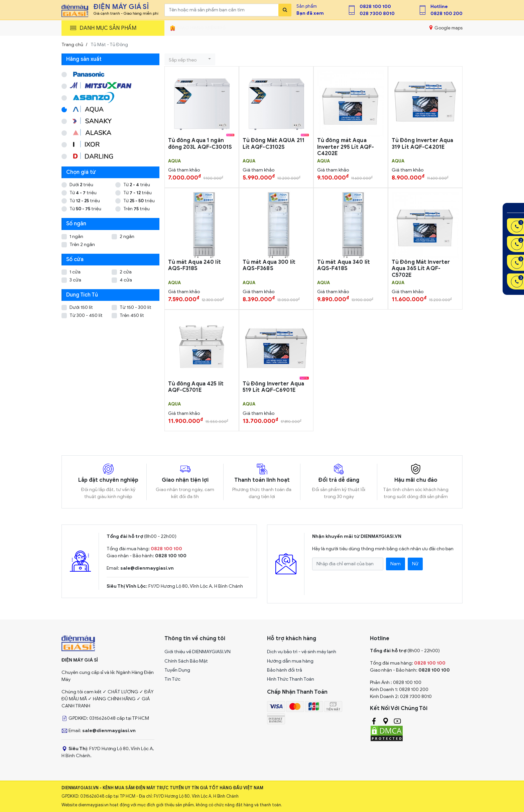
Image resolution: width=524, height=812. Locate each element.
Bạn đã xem (310, 13)
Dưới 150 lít (81, 307)
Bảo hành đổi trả (285, 670)
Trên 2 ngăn (82, 245)
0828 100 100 (375, 7)
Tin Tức (172, 679)
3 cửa (75, 280)
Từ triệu (137, 185)
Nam (396, 564)
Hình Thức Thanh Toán (291, 679)
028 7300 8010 (377, 14)
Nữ (415, 564)
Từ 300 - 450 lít (86, 315)
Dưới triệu (81, 185)
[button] (190, 59)
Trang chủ (72, 45)
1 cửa (75, 272)
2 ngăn (127, 237)
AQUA (174, 161)
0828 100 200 (446, 14)
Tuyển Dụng (177, 670)
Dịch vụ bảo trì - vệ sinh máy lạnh (302, 652)
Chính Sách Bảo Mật (186, 661)
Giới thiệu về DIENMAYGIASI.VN (198, 652)
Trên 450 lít (132, 315)
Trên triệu (137, 209)
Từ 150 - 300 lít (136, 307)
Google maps (446, 28)
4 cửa (126, 280)
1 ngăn (76, 237)
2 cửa (126, 272)
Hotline (439, 7)
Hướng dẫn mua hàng (290, 661)
